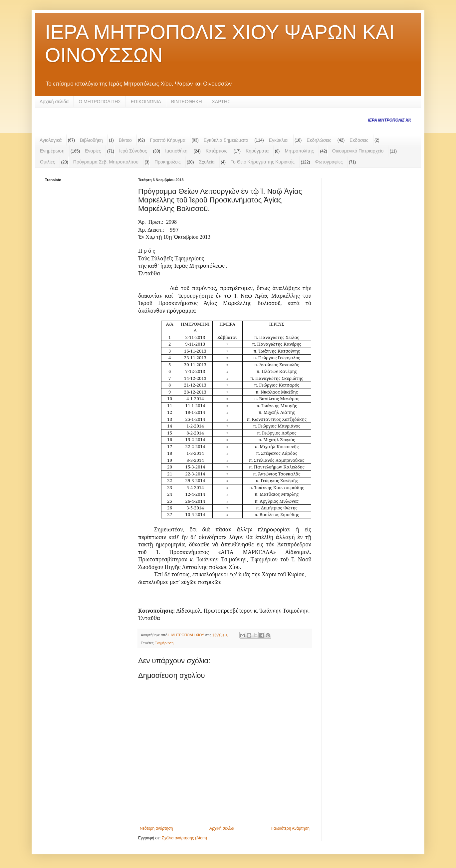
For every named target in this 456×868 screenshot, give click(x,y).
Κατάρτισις (217, 151)
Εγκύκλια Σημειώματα (226, 140)
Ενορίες (93, 151)
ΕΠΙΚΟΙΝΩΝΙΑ (146, 102)
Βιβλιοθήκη (91, 140)
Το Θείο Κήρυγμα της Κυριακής (263, 162)
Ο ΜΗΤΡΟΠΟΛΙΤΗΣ (100, 102)
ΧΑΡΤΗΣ (221, 102)
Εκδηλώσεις (319, 140)
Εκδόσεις (359, 140)
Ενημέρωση (52, 151)
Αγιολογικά (51, 140)
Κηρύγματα (257, 151)
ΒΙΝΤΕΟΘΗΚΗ (187, 102)
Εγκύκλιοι (279, 140)
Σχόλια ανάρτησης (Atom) (184, 838)
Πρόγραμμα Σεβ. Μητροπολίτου (106, 162)
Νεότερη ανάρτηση (156, 828)
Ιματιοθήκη (176, 151)
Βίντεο (125, 140)
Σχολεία (207, 162)
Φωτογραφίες (329, 162)
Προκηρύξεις (168, 162)
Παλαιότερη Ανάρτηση (290, 828)
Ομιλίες (47, 162)
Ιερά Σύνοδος (133, 151)
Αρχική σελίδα (54, 102)
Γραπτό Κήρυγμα (168, 140)
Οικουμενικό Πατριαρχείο (358, 151)
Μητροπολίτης (299, 151)
